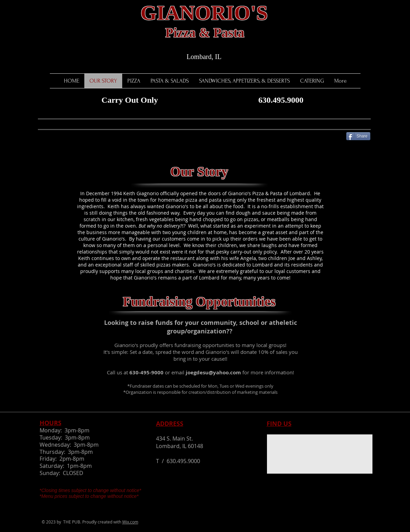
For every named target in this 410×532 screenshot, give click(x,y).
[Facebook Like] (51, 135)
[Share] (358, 136)
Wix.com (130, 522)
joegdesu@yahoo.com (213, 372)
